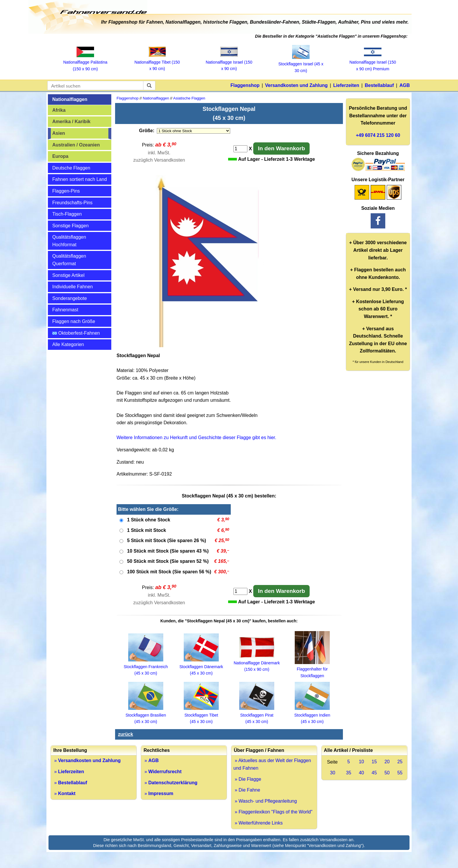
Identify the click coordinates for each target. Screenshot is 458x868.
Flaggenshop (245, 85)
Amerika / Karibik (71, 122)
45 (374, 773)
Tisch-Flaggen (67, 214)
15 (374, 762)
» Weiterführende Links (258, 823)
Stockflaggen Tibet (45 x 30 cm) (201, 715)
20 (387, 762)
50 (387, 773)
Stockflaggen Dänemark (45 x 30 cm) (201, 667)
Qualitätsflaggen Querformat (69, 260)
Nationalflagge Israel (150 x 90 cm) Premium (373, 62)
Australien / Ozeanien (76, 145)
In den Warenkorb (281, 148)
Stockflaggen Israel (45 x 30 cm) (301, 64)
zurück (126, 734)
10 (361, 762)
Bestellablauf (379, 85)
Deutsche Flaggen (71, 168)
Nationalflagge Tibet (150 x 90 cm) (157, 62)
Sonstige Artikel (68, 275)
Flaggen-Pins (66, 191)
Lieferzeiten (346, 85)
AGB (405, 85)
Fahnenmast (65, 310)
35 (349, 773)
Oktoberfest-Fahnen (76, 333)
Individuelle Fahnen (73, 287)
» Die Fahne (247, 790)
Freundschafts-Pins (72, 203)
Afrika (59, 110)
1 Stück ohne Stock (149, 520)
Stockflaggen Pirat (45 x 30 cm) (257, 715)
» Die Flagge (247, 779)
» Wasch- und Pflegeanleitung (265, 801)
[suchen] (149, 85)
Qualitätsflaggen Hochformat (69, 241)
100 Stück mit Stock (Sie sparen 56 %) (169, 572)
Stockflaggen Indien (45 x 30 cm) (312, 715)
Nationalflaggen (70, 99)
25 (400, 762)
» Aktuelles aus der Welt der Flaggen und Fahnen (272, 764)
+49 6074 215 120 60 (378, 135)
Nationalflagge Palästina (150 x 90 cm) (85, 62)
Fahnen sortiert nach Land (80, 179)
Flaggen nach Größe (74, 321)
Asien (59, 133)
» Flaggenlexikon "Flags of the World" (273, 812)
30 (333, 773)
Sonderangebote (70, 298)
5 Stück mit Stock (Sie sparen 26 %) (166, 540)
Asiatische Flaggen (189, 98)
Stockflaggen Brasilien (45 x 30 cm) (146, 715)
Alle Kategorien (68, 344)
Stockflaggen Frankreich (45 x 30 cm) (146, 667)
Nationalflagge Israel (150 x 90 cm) (229, 62)
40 (361, 773)
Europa (60, 156)
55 (400, 773)
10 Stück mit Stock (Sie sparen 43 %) (168, 551)
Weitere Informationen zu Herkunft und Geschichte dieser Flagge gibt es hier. (196, 438)
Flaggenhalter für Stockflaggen (312, 669)
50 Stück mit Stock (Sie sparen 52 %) (168, 561)
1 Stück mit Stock (146, 530)
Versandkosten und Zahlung (296, 85)
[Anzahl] (240, 149)
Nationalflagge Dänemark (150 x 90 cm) (257, 663)
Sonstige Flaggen (71, 226)
